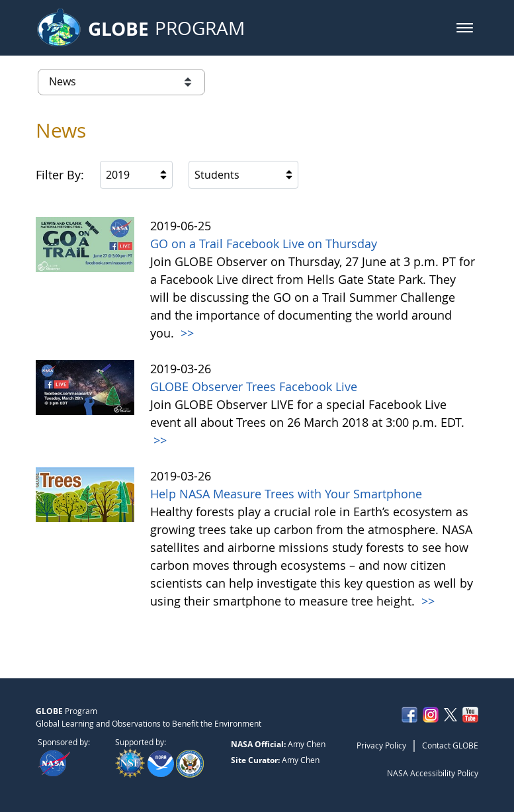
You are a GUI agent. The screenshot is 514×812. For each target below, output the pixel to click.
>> (186, 333)
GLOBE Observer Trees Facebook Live (254, 386)
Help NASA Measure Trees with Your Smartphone (286, 494)
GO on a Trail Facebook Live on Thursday (264, 244)
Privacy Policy (381, 745)
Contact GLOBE (450, 745)
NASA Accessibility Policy (433, 773)
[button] (465, 28)
